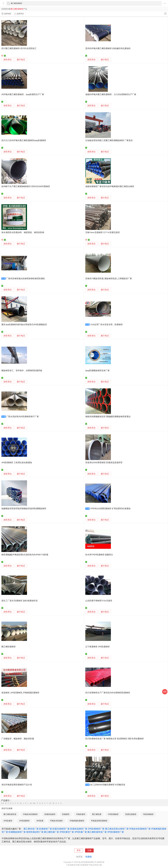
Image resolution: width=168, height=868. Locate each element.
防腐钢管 (66, 814)
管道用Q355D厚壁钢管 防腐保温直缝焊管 (104, 463)
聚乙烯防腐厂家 (51, 832)
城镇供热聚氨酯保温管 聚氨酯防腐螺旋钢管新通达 (108, 417)
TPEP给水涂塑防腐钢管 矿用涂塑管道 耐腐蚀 (110, 509)
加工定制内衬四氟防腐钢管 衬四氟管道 (108, 785)
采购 (165, 692)
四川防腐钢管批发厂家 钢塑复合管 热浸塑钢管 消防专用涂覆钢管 (115, 739)
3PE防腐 (40, 821)
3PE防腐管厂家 (67, 832)
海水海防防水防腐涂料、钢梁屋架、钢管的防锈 (23, 232)
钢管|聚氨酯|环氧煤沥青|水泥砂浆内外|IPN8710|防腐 (25, 555)
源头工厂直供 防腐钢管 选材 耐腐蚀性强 (19, 601)
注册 (89, 850)
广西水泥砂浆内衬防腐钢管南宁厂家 (22, 417)
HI (21, 803)
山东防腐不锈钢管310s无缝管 (99, 601)
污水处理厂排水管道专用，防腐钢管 (106, 325)
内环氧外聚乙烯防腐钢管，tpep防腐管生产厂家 (23, 94)
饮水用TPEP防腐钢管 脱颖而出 (99, 555)
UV (50, 803)
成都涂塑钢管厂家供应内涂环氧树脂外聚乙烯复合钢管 (110, 186)
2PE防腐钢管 (24, 821)
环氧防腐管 (81, 814)
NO (34, 803)
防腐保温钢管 (50, 814)
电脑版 (89, 857)
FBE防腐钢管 (148, 814)
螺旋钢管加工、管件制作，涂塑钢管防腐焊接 (22, 371)
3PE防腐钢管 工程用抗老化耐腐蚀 (17, 463)
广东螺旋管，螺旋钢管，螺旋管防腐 (18, 739)
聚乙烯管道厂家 (31, 829)
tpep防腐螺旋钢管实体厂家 (97, 371)
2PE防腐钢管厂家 (96, 829)
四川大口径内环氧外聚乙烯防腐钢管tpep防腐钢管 (24, 140)
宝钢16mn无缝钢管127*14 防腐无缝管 (103, 232)
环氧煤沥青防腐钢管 (99, 821)
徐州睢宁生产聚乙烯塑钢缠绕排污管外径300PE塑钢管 (26, 186)
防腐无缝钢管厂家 (61, 829)
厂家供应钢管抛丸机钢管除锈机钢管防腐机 (26, 279)
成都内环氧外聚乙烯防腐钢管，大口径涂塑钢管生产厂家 (111, 94)
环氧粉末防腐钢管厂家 (140, 829)
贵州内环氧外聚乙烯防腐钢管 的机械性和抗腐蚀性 (108, 48)
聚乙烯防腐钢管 (9, 647)
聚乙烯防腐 (97, 814)
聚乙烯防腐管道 (10, 814)
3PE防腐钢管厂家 (116, 832)
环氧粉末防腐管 (56, 821)
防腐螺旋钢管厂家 (17, 832)
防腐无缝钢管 (131, 814)
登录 (79, 850)
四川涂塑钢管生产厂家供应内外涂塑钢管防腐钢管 (108, 693)
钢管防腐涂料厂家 (35, 832)
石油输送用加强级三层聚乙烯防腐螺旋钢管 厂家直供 (109, 140)
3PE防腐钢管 (113, 814)
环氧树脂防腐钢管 (77, 821)
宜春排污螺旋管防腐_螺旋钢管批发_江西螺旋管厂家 (109, 279)
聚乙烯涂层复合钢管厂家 (117, 829)
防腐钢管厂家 (46, 829)
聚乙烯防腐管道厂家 (97, 832)
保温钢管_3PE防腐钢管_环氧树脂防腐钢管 (20, 693)
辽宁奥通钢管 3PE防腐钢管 (97, 647)
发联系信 (7, 60)
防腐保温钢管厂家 (79, 829)
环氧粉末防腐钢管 (30, 814)
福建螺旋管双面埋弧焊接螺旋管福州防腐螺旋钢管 (24, 509)
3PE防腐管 (8, 821)
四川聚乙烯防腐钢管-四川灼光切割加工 (19, 48)
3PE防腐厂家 (81, 832)
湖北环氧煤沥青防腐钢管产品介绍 (17, 785)
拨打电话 (21, 60)
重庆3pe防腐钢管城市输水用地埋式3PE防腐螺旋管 (24, 325)
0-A (3, 803)
